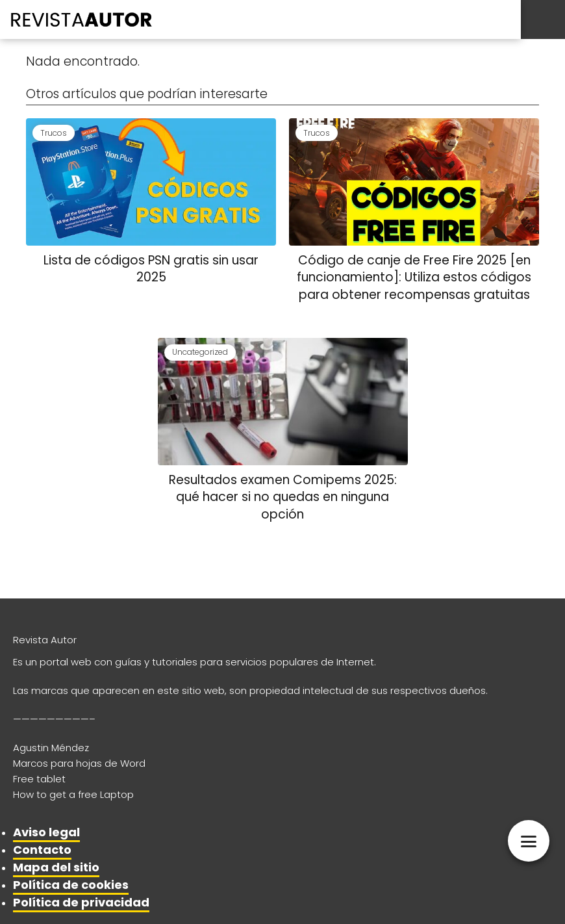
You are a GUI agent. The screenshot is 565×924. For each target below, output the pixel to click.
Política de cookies (71, 885)
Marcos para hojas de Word (79, 763)
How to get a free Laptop (73, 794)
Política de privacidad (81, 902)
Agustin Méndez (51, 748)
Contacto (42, 850)
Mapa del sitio (56, 867)
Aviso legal (46, 832)
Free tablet (39, 779)
